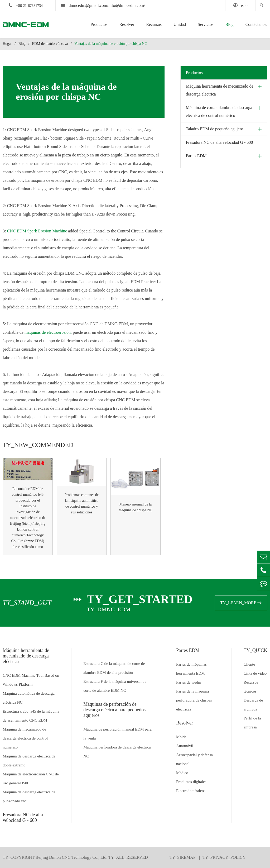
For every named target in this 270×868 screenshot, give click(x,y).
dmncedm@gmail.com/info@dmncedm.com (106, 5)
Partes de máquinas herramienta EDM (191, 669)
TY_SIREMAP (183, 857)
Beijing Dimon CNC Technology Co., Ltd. (71, 857)
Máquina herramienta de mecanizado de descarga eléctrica (220, 90)
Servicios (206, 24)
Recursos (154, 24)
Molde (181, 737)
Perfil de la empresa (252, 723)
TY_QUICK (255, 650)
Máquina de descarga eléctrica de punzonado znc (29, 797)
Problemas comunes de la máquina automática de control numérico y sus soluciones (82, 504)
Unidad (180, 24)
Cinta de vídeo (255, 673)
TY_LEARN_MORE (241, 603)
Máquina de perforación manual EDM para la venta (117, 734)
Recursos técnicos (251, 687)
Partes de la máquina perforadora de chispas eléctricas (194, 700)
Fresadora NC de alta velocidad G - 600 (220, 142)
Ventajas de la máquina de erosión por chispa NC (111, 44)
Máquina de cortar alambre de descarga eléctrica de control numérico (219, 111)
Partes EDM (196, 156)
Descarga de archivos (253, 705)
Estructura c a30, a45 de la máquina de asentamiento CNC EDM (31, 716)
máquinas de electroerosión (48, 332)
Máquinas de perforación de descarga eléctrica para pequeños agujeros (114, 710)
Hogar (7, 44)
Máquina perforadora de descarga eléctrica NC (117, 752)
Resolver (127, 24)
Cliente (249, 664)
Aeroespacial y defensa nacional (194, 759)
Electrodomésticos (191, 791)
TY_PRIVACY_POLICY (224, 857)
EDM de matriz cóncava (50, 44)
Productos (99, 24)
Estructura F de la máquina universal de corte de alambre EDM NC (115, 686)
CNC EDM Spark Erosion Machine (37, 231)
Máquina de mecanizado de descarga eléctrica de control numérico (25, 738)
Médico (182, 773)
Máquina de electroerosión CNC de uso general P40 (31, 779)
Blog (230, 24)
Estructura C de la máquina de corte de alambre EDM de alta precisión (114, 668)
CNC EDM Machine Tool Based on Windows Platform (31, 680)
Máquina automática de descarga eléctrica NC (29, 698)
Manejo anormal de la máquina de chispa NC (135, 507)
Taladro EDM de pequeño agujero (214, 129)
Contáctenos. (256, 24)
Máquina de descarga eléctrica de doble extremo (29, 761)
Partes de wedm (189, 682)
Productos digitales (191, 782)
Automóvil (185, 746)
